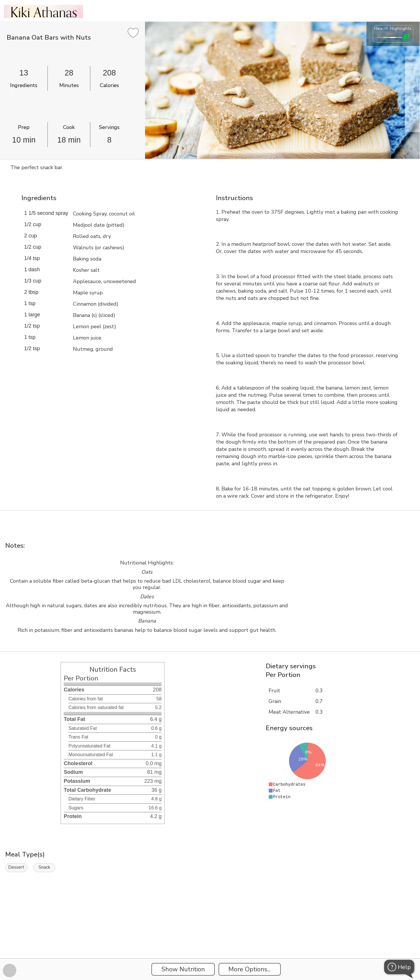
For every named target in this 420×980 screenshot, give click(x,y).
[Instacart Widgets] (210, 938)
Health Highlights (393, 28)
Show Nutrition (183, 969)
